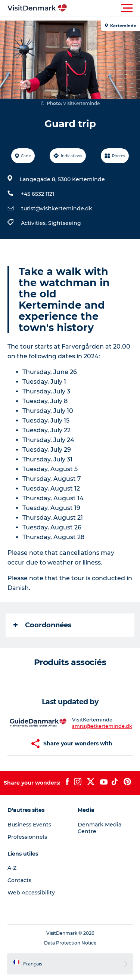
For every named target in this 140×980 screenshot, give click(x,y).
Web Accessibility (31, 893)
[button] (104, 8)
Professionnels (27, 837)
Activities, (35, 223)
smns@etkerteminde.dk (102, 726)
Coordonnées (43, 625)
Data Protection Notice (70, 943)
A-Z (12, 868)
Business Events (29, 825)
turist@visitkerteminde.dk (57, 208)
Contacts (19, 880)
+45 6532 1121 (38, 194)
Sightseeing (65, 223)
